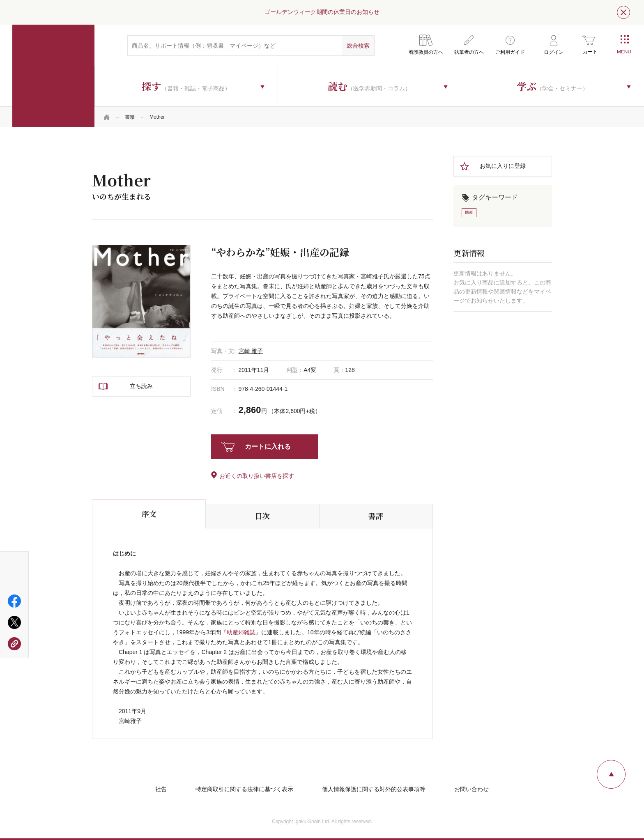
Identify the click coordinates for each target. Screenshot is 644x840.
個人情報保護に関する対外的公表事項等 (374, 789)
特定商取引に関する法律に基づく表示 (244, 789)
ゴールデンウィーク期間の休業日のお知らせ (322, 12)
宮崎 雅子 (251, 351)
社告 (161, 789)
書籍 (130, 117)
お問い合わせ (471, 789)
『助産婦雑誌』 (241, 632)
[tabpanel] (141, 301)
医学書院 (53, 76)
